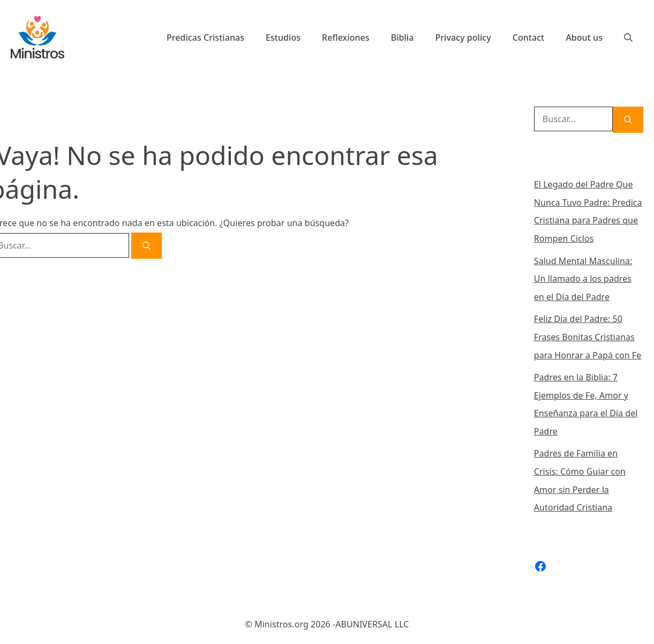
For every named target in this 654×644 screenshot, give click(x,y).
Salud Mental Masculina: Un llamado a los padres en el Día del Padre (583, 279)
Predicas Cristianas (205, 38)
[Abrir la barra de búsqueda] (628, 38)
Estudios (283, 38)
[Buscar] (146, 246)
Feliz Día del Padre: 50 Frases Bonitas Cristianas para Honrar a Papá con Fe (588, 337)
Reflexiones (346, 38)
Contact (529, 38)
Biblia (403, 38)
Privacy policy (463, 38)
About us (584, 38)
